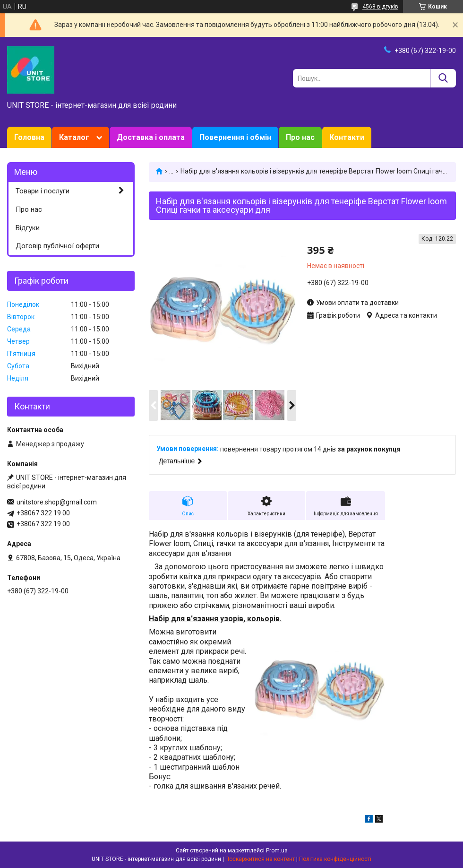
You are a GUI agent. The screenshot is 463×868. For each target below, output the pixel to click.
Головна (29, 137)
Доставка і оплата (151, 137)
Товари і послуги (43, 191)
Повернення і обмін (235, 137)
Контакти (347, 137)
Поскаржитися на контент (260, 859)
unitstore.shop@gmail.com (57, 502)
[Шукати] (443, 78)
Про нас (300, 137)
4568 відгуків (380, 7)
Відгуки (28, 228)
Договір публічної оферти (57, 246)
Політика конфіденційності (335, 859)
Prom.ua (277, 851)
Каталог (74, 137)
